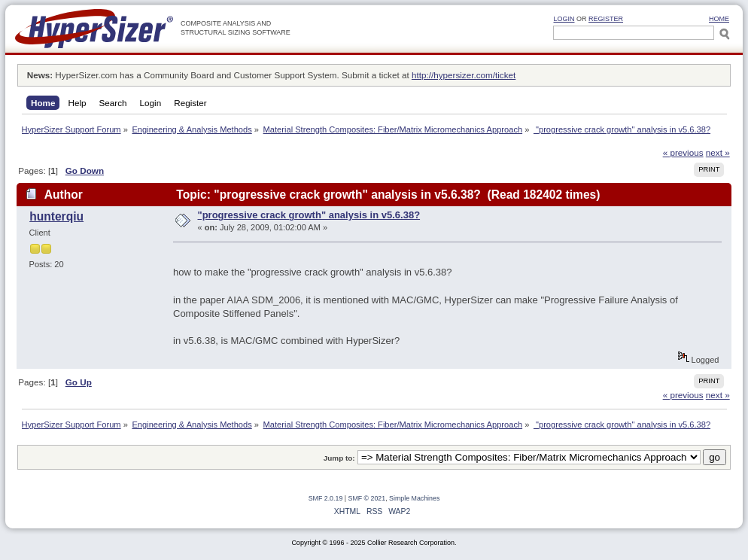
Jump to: (339, 458)
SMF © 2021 (367, 498)
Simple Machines (414, 498)
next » (718, 152)
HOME (719, 19)
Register (606, 19)
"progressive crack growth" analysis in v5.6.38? (309, 215)
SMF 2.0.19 (326, 498)
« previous (683, 152)
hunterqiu (56, 216)
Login (564, 19)
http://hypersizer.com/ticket (464, 75)
